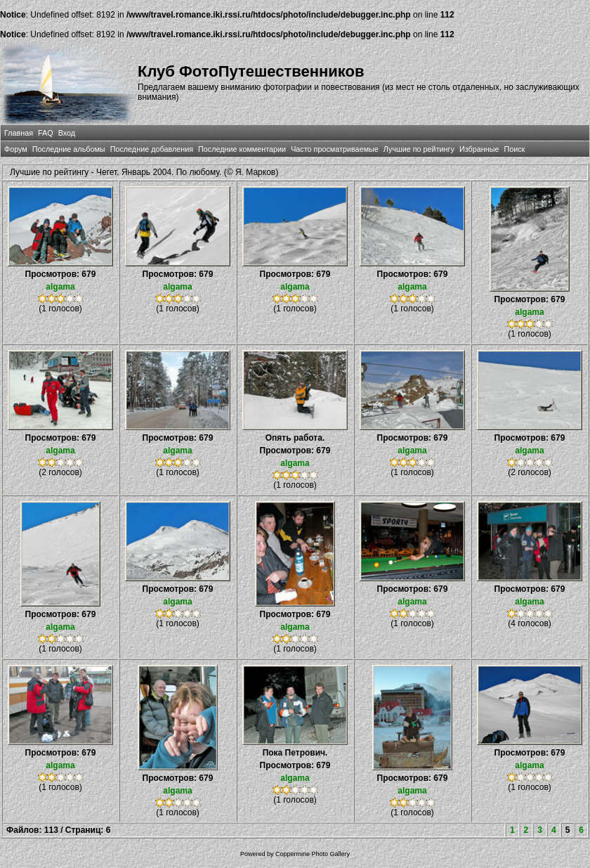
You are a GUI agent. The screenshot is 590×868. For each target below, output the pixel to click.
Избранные (479, 149)
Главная (19, 133)
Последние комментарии (242, 149)
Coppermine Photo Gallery (313, 854)
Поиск (514, 149)
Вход (67, 133)
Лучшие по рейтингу (419, 149)
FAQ (46, 133)
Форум (16, 149)
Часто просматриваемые (335, 149)
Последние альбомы (69, 149)
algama (60, 287)
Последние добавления (152, 149)
